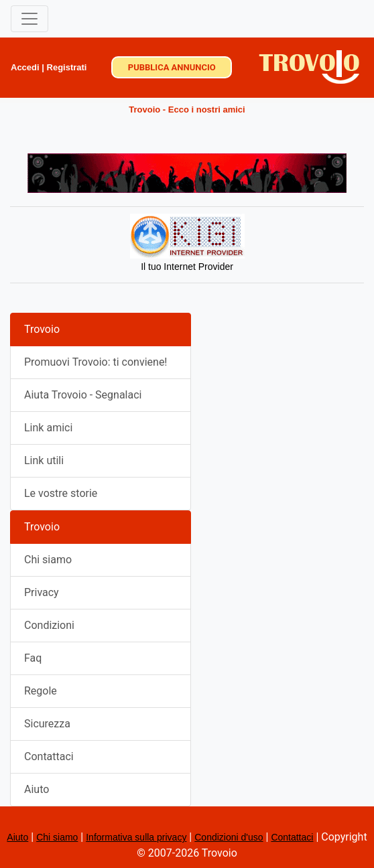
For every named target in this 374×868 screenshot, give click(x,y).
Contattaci (49, 756)
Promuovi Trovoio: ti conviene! (96, 362)
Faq (33, 658)
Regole (41, 691)
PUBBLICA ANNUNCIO (172, 67)
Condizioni (49, 625)
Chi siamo (48, 560)
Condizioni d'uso (229, 837)
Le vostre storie (61, 493)
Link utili (44, 460)
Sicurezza (47, 724)
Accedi (25, 67)
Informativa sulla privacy (136, 837)
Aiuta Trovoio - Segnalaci (83, 395)
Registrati (67, 67)
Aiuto (37, 789)
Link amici (48, 428)
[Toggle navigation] (29, 19)
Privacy (42, 592)
